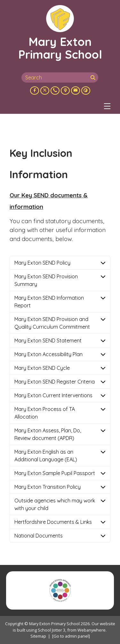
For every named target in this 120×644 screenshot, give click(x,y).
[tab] (60, 263)
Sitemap (38, 636)
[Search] (94, 77)
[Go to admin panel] (71, 636)
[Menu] (107, 106)
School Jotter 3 (52, 630)
